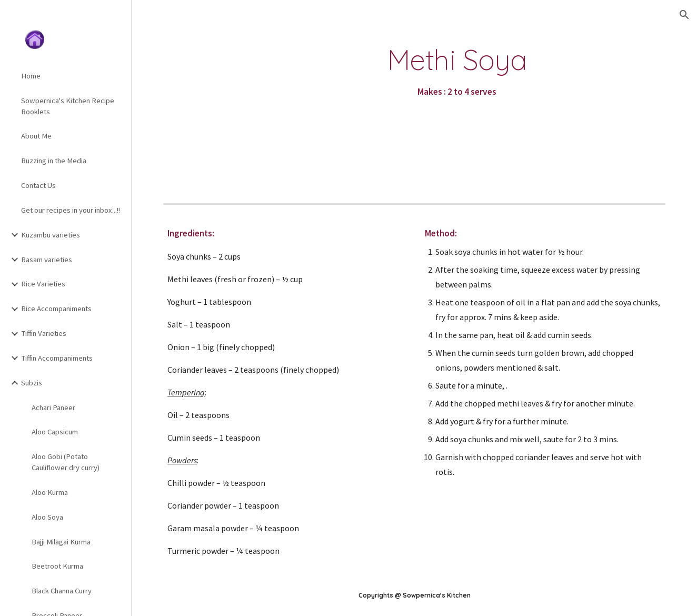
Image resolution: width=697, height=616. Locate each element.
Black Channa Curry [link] (62, 591)
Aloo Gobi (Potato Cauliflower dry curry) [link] (66, 462)
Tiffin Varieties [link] (44, 333)
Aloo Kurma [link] (50, 492)
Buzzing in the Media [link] (54, 161)
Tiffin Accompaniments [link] (57, 358)
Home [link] (31, 76)
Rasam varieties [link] (47, 260)
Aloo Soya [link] (47, 517)
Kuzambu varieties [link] (51, 235)
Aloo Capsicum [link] (55, 432)
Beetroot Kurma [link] (57, 566)
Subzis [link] (32, 383)
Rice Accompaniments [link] (56, 309)
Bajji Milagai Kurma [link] (61, 542)
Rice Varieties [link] (43, 284)
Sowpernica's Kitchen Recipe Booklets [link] (68, 106)
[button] (684, 15)
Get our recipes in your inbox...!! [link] (71, 210)
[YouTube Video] (221, 103)
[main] (457, 72)
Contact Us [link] (38, 185)
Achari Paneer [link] (53, 408)
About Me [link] (36, 136)
